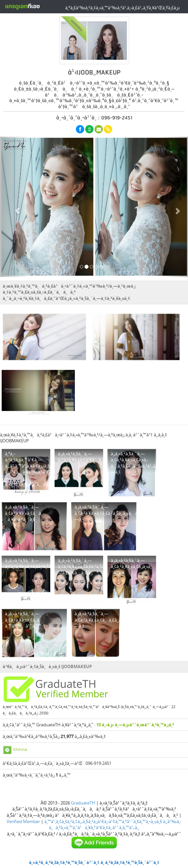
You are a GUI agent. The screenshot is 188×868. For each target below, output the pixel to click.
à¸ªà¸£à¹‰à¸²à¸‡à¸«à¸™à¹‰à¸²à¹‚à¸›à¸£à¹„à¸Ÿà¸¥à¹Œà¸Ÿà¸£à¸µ (122, 8)
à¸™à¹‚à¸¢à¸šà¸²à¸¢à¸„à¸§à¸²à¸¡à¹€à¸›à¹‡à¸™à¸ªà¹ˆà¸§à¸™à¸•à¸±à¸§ (103, 821)
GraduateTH (83, 803)
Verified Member (23, 821)
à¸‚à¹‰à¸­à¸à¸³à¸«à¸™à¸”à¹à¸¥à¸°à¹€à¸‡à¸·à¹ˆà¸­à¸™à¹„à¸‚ (115, 825)
